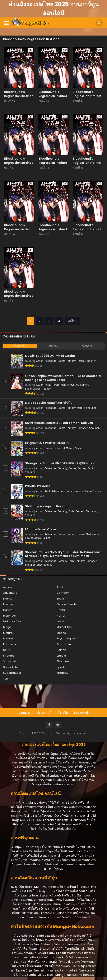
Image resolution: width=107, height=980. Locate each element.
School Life (64, 644)
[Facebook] (49, 725)
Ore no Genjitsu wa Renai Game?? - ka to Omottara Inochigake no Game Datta (63, 378)
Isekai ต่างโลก (12, 621)
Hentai (61, 610)
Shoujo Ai (9, 661)
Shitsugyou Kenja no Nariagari (48, 506)
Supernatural (32, 389)
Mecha (61, 633)
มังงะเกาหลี (44, 713)
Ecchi (71, 511)
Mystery (75, 385)
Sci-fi (91, 468)
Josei (60, 621)
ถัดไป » (73, 321)
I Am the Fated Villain (41, 529)
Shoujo (61, 656)
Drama (62, 361)
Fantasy (71, 361)
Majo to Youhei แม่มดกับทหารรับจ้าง (49, 403)
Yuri (6, 679)
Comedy (62, 468)
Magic (7, 627)
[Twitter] (58, 725)
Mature (65, 385)
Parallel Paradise (38, 486)
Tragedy (46, 389)
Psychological (33, 538)
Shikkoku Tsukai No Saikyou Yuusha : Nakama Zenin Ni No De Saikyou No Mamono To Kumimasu (63, 554)
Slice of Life (11, 667)
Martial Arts (92, 534)
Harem (81, 361)
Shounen (91, 361)
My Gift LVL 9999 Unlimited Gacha (50, 356)
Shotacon (92, 511)
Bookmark (81, 713)
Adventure (51, 361)
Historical (59, 448)
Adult (48, 385)
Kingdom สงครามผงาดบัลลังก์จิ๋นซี (47, 443)
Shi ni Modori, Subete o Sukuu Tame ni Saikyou (59, 423)
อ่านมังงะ (25, 713)
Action (40, 361)
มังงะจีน (63, 713)
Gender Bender (67, 604)
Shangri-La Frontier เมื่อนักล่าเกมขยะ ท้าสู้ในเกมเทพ (60, 463)
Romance (82, 428)
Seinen (84, 385)
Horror (61, 616)
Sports (61, 667)
